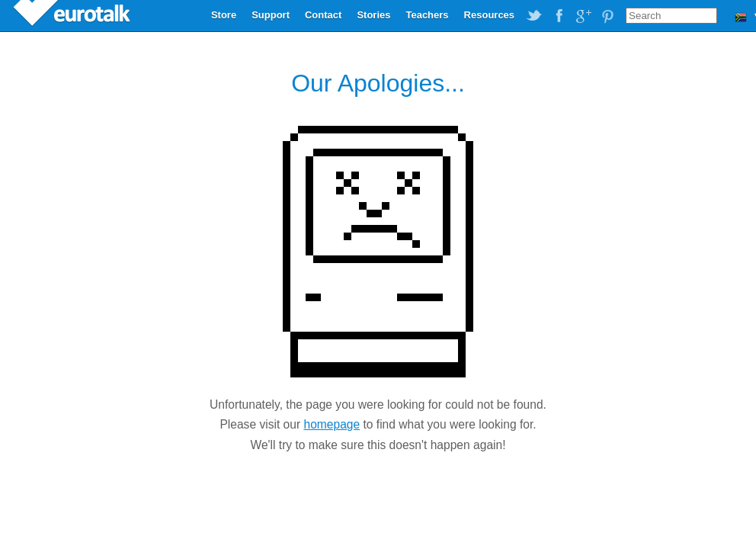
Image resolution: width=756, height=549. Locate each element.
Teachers (427, 15)
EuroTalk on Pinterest (607, 16)
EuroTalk (73, 15)
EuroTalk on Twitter (534, 16)
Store (224, 15)
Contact (323, 15)
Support (271, 15)
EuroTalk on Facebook (559, 16)
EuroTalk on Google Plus (583, 16)
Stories (373, 15)
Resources (489, 15)
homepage (332, 424)
